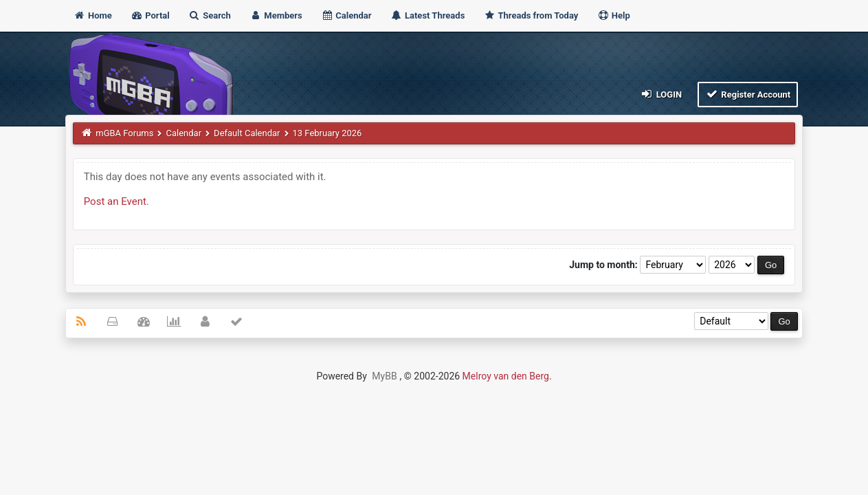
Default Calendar (247, 133)
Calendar (346, 15)
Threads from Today (531, 15)
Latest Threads (428, 15)
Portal (150, 15)
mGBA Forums (124, 133)
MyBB (384, 376)
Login (661, 94)
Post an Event (115, 201)
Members (276, 15)
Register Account (748, 94)
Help (614, 15)
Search (210, 15)
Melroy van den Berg (506, 376)
